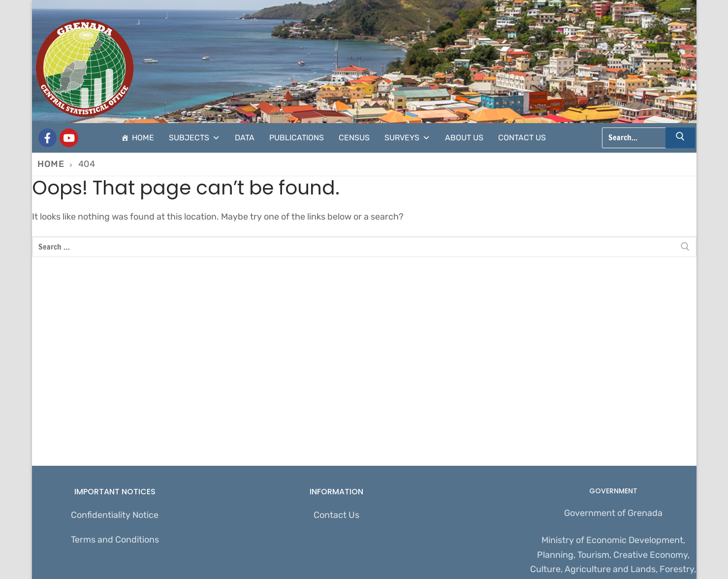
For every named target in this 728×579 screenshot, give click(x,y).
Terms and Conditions (115, 540)
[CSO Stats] (69, 138)
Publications (297, 138)
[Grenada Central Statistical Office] (48, 138)
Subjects (194, 138)
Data (245, 138)
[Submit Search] (680, 138)
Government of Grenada (613, 513)
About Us (464, 138)
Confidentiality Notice (115, 515)
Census (354, 138)
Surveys (407, 138)
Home (143, 138)
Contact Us (522, 138)
